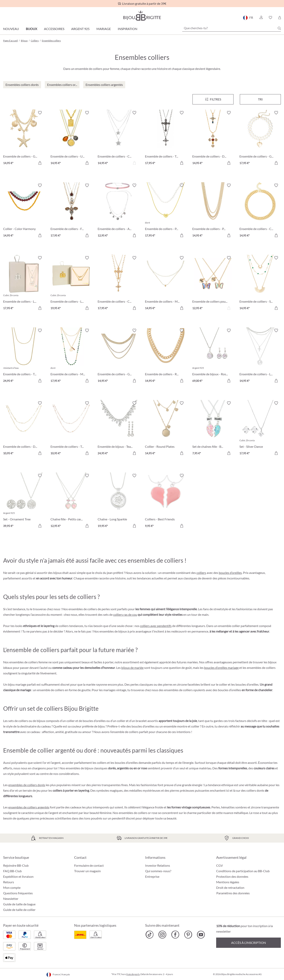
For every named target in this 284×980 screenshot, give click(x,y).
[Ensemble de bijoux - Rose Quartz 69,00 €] (213, 356)
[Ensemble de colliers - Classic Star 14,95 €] (118, 138)
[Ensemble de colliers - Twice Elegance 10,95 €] (71, 429)
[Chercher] (279, 28)
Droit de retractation (230, 888)
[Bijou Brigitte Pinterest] (188, 935)
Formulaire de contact (89, 865)
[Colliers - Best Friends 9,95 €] (166, 501)
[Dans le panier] (40, 163)
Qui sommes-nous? (158, 871)
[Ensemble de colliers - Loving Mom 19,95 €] (71, 283)
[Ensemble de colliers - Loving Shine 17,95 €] (24, 283)
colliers (201, 573)
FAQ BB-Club (12, 871)
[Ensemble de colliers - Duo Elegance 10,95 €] (24, 429)
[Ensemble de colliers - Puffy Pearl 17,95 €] (166, 211)
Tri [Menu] (260, 99)
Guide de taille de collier (19, 910)
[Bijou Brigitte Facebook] (175, 935)
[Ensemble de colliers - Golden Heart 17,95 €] (260, 138)
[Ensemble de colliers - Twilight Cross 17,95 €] (166, 138)
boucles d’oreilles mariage (221, 668)
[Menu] (213, 99)
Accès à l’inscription (248, 943)
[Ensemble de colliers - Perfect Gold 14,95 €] (213, 211)
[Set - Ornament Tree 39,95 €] (24, 501)
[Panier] (280, 18)
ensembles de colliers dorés (27, 785)
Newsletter (11, 899)
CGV (220, 865)
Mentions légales (228, 882)
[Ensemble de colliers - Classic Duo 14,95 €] (260, 211)
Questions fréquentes (18, 893)
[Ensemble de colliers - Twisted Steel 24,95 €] (24, 356)
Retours (9, 882)
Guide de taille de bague (19, 904)
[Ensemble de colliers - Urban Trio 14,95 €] (71, 138)
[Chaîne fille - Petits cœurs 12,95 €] (71, 501)
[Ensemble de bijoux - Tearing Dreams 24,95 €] (118, 429)
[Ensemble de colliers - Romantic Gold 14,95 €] (166, 356)
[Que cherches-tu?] (232, 28)
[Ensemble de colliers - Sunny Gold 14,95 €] (260, 283)
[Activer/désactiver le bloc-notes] (40, 113)
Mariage (104, 29)
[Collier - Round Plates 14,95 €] (166, 429)
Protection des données (232, 876)
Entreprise (152, 876)
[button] (261, 18)
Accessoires (54, 29)
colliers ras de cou (125, 614)
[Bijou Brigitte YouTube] (201, 935)
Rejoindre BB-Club (16, 865)
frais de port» (133, 974)
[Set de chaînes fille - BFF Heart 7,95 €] (213, 429)
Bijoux (31, 29)
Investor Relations (158, 865)
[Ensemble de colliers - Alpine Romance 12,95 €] (118, 211)
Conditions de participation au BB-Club (243, 871)
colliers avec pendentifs (156, 626)
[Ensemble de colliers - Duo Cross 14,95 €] (213, 138)
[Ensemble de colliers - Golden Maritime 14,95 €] (24, 138)
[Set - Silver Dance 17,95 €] (260, 429)
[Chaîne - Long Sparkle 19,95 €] (118, 501)
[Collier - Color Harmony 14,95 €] (24, 211)
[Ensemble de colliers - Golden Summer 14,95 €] (118, 356)
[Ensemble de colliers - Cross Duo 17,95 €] (118, 283)
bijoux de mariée (132, 668)
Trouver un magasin (87, 871)
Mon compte (12, 888)
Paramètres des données (233, 893)
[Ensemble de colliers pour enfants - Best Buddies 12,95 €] (213, 283)
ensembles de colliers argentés (29, 807)
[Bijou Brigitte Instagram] (162, 935)
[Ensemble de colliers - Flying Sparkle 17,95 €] (71, 211)
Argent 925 (80, 29)
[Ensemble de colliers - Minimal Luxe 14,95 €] (166, 283)
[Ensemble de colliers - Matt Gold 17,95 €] (71, 356)
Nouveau (11, 29)
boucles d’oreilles (230, 573)
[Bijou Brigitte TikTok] (150, 935)
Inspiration (128, 29)
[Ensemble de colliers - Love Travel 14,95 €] (260, 356)
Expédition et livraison (18, 876)
